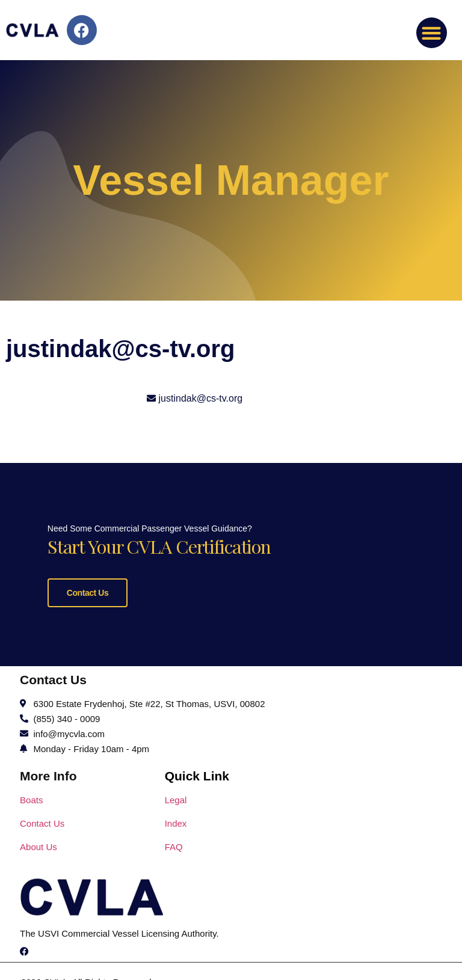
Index (176, 962)
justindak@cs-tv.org (201, 398)
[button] (432, 33)
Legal (176, 938)
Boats (31, 938)
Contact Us (72, 662)
